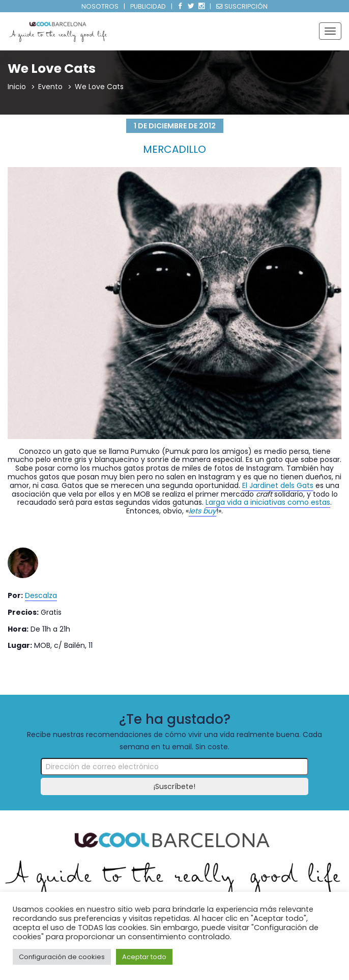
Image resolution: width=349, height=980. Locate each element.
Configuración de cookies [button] (62, 957)
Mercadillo (174, 149)
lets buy (202, 511)
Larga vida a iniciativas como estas (268, 502)
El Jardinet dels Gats (278, 485)
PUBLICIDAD (148, 6)
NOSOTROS (100, 6)
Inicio (17, 87)
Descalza (41, 595)
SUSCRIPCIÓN (242, 6)
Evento (50, 87)
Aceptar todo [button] (144, 957)
